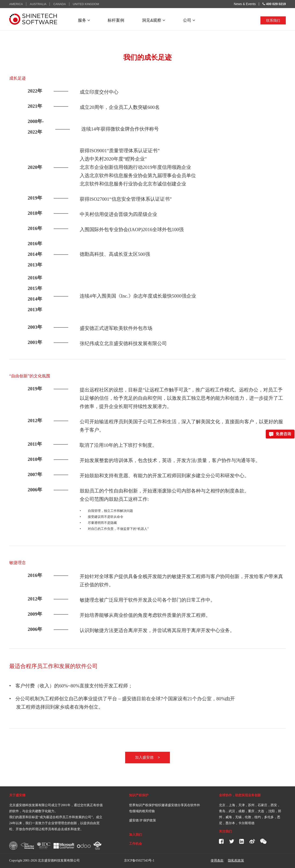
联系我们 (273, 20)
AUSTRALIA (38, 4)
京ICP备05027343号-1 (139, 861)
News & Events (245, 4)
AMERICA (16, 4)
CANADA (59, 4)
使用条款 (217, 860)
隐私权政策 (236, 860)
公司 (189, 20)
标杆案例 (116, 20)
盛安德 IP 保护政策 (143, 820)
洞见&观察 (154, 20)
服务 (84, 20)
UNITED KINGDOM (86, 4)
